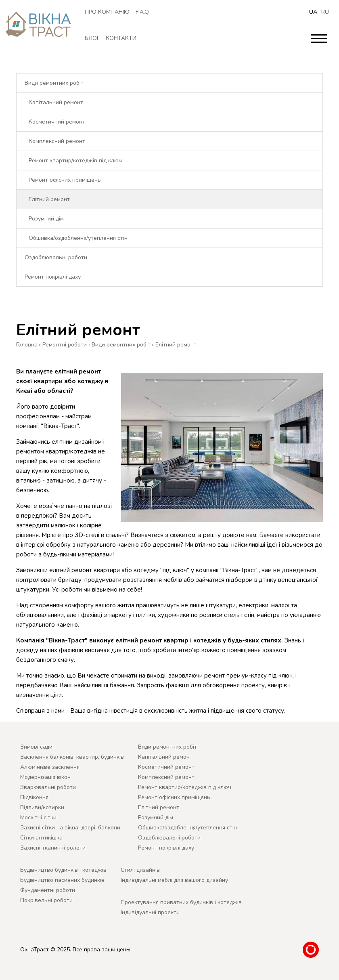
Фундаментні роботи (48, 890)
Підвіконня (34, 797)
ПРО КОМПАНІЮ (107, 12)
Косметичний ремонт (57, 122)
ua (313, 12)
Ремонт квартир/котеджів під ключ (75, 161)
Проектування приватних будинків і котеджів (181, 902)
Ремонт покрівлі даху (53, 277)
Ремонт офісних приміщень (65, 180)
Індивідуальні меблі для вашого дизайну (174, 880)
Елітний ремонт (49, 199)
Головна (27, 345)
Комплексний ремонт (57, 141)
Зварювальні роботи (48, 787)
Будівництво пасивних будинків (62, 880)
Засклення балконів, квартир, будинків (72, 757)
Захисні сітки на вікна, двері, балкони (70, 828)
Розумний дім (46, 219)
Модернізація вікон (45, 777)
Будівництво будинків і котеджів (63, 870)
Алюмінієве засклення (50, 767)
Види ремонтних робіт (54, 83)
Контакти (121, 38)
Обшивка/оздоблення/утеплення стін (78, 238)
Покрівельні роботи (46, 900)
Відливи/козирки (42, 807)
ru (325, 12)
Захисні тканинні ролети (53, 848)
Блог (92, 38)
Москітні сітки (38, 817)
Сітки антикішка (41, 838)
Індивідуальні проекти (150, 912)
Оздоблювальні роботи (56, 257)
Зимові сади (36, 747)
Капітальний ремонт (56, 102)
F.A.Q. (143, 12)
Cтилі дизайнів (140, 870)
